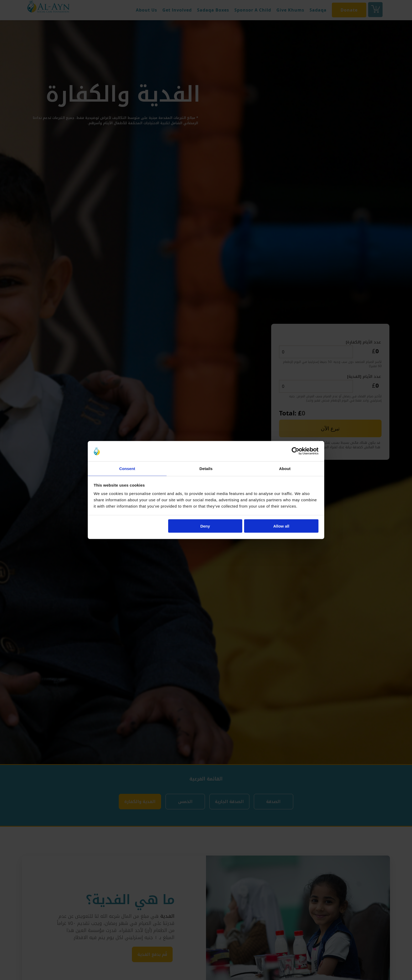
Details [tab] (206, 468)
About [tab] (285, 468)
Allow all (281, 526)
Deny (205, 526)
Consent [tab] (127, 468)
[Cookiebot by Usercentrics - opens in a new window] (295, 451)
